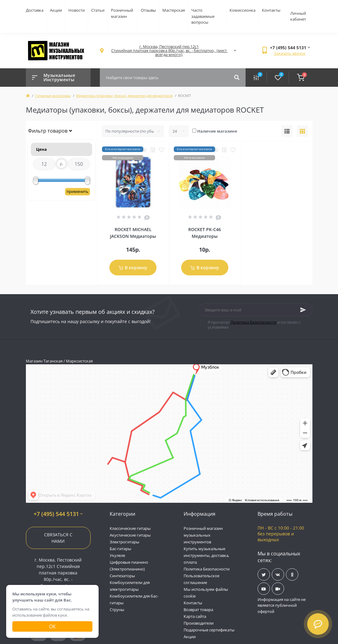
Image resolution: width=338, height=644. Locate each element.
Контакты (271, 10)
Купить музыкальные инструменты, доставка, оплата (206, 555)
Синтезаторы (122, 576)
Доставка (35, 10)
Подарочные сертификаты (209, 630)
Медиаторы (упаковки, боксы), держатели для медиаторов (124, 96)
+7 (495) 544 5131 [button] (58, 514)
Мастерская (174, 10)
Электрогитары (124, 542)
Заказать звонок (290, 53)
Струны (117, 610)
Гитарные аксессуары (53, 96)
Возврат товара (198, 610)
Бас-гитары (120, 549)
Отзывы (148, 10)
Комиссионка (242, 10)
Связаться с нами (58, 538)
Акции (56, 10)
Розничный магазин (122, 13)
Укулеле (117, 555)
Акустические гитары (130, 535)
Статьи (98, 10)
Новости (77, 10)
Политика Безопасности (253, 322)
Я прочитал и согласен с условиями (254, 325)
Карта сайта (195, 616)
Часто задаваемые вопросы (203, 16)
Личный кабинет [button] (298, 16)
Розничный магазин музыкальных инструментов (203, 535)
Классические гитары (130, 528)
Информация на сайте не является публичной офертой (282, 605)
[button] (169, 51)
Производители (199, 623)
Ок (52, 626)
